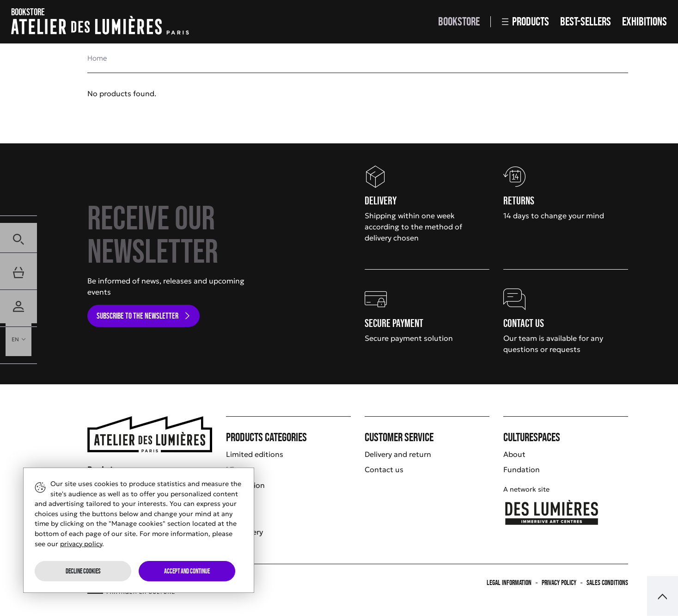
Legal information (509, 582)
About (514, 454)
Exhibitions (644, 22)
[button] (18, 234)
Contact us (384, 469)
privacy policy (81, 544)
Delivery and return (398, 454)
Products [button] (525, 22)
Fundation (522, 469)
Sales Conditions (607, 582)
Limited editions (255, 454)
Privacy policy (559, 582)
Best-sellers (586, 22)
